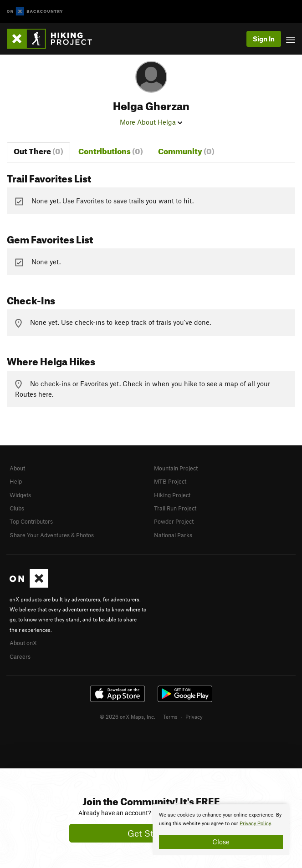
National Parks (173, 535)
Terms (170, 717)
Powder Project (174, 521)
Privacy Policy (255, 824)
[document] (221, 830)
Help (16, 481)
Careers (20, 656)
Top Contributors (31, 521)
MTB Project (170, 481)
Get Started (151, 833)
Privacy (194, 717)
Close (221, 842)
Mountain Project (176, 468)
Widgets (20, 495)
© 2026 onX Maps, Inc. (128, 717)
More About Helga (151, 122)
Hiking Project (172, 495)
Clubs (17, 508)
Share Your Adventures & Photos (52, 535)
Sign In (264, 39)
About (17, 468)
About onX (23, 643)
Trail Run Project (175, 508)
